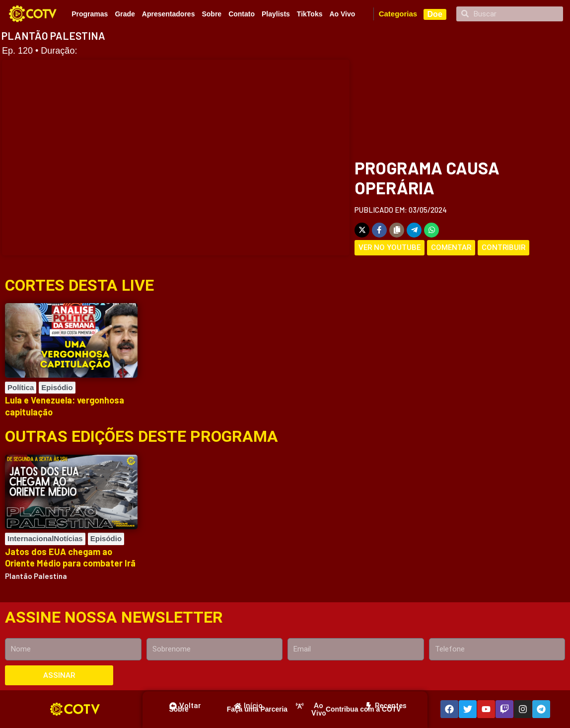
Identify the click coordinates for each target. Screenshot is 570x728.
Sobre (212, 14)
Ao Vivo (342, 14)
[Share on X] (362, 230)
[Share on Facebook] (379, 230)
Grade (125, 14)
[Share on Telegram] (414, 230)
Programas (90, 14)
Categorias (398, 14)
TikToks (310, 14)
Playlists (276, 14)
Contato (242, 14)
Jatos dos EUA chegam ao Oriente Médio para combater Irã (70, 557)
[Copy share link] (397, 230)
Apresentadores (169, 14)
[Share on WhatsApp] (431, 230)
